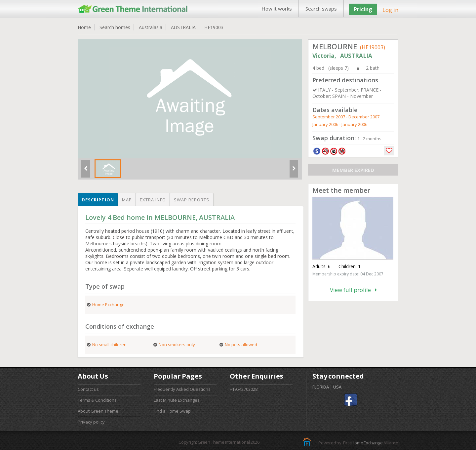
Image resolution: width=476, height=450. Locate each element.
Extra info (153, 200)
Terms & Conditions (97, 400)
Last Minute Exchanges (177, 400)
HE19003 (214, 27)
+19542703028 (244, 389)
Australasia (151, 27)
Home (84, 27)
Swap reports (192, 200)
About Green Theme (98, 411)
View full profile (353, 290)
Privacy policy (91, 422)
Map (127, 200)
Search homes (115, 27)
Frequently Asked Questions (182, 389)
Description (98, 200)
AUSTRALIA (183, 27)
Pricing (363, 9)
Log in (390, 10)
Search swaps (321, 9)
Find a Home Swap (172, 411)
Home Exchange (367, 443)
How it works (277, 9)
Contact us (88, 389)
